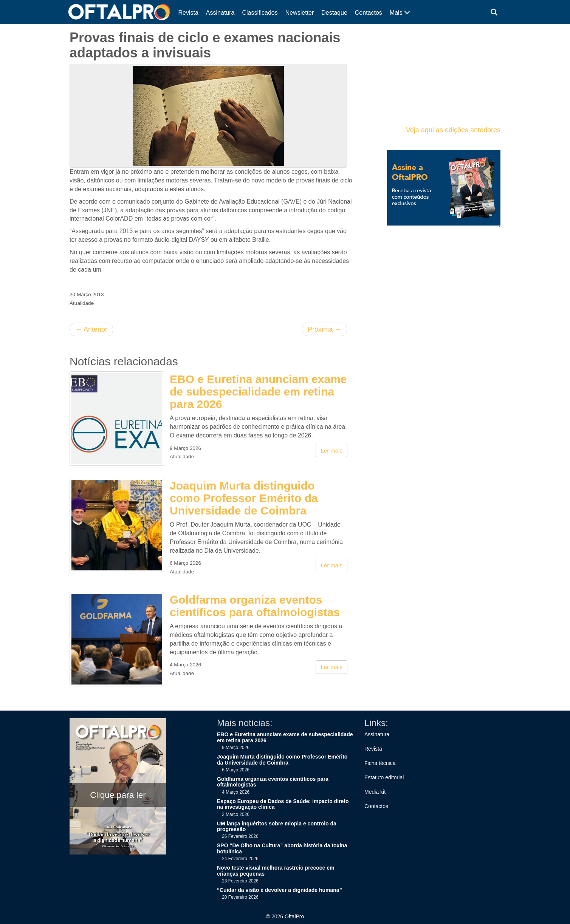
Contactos (369, 13)
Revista (188, 13)
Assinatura (220, 13)
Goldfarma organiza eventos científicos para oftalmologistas (255, 606)
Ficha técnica (380, 763)
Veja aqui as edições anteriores (453, 130)
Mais (400, 13)
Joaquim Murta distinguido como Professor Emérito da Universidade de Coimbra (244, 498)
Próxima (324, 329)
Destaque (334, 13)
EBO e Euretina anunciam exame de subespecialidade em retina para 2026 (258, 392)
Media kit (375, 792)
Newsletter (300, 13)
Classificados (260, 13)
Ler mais (331, 450)
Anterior (91, 329)
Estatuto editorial (384, 777)
